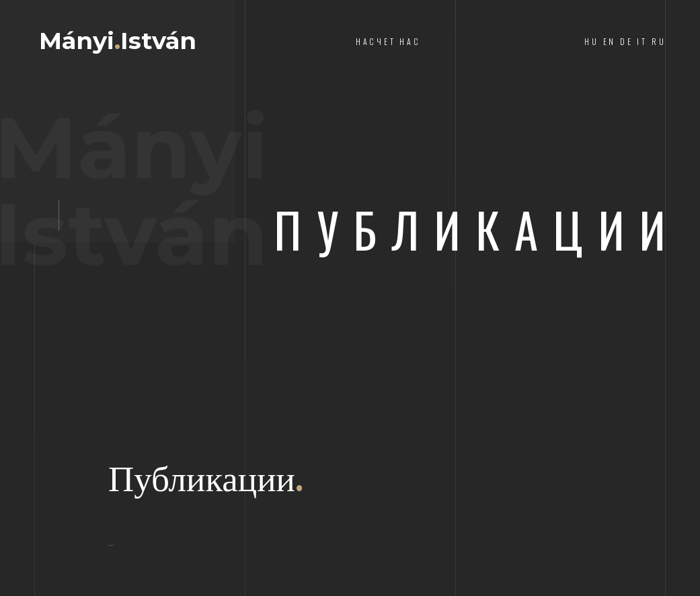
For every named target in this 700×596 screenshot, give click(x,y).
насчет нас (388, 41)
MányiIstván (118, 41)
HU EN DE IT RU (625, 41)
